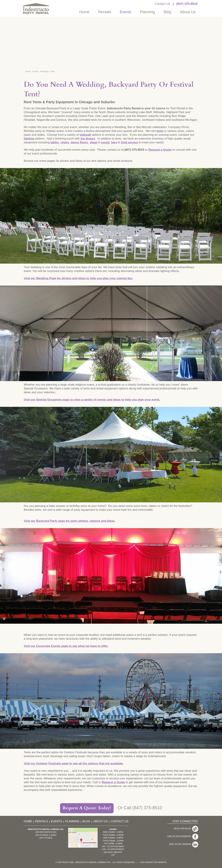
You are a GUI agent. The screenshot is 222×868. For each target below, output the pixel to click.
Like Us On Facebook (180, 833)
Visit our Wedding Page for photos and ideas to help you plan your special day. (78, 278)
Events (126, 12)
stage (93, 142)
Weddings (44, 71)
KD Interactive (150, 862)
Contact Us (162, 4)
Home (84, 12)
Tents (53, 71)
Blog (167, 12)
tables (55, 142)
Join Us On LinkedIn (181, 838)
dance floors (79, 142)
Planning (148, 12)
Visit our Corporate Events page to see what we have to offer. (66, 646)
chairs (65, 142)
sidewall (85, 135)
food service (129, 142)
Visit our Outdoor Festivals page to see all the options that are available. (74, 763)
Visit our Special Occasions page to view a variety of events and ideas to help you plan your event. (92, 400)
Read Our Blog (183, 828)
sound (105, 142)
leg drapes (88, 139)
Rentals (105, 12)
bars (114, 142)
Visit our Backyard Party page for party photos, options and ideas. (70, 521)
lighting (29, 139)
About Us (188, 12)
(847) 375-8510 (187, 4)
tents (160, 131)
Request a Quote (160, 150)
